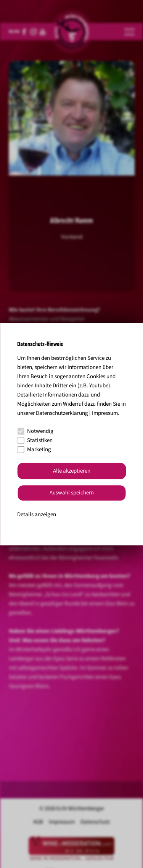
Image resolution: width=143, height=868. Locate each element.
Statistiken (35, 440)
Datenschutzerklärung (62, 413)
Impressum (105, 413)
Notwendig (35, 431)
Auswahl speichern (72, 493)
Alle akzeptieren (72, 471)
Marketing (34, 449)
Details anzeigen (37, 514)
